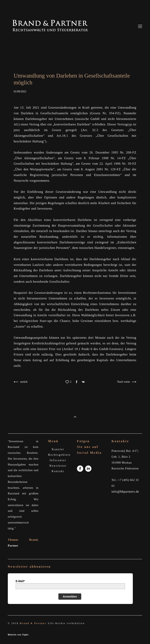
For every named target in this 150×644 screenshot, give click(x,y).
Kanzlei (58, 449)
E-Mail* (20, 581)
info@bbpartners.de (125, 492)
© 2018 (14, 623)
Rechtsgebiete (59, 455)
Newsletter (58, 466)
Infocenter (58, 460)
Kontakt (58, 471)
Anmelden (70, 596)
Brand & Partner (33, 623)
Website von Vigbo (18, 635)
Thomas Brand (23, 540)
